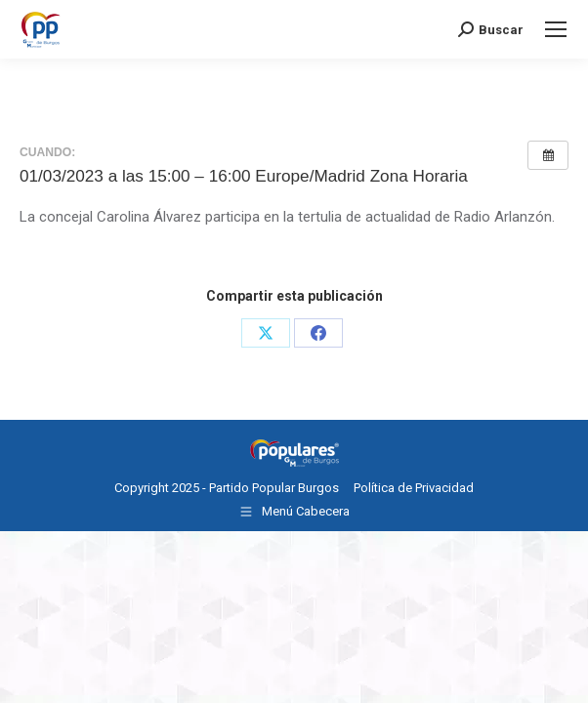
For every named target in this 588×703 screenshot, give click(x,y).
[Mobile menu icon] (556, 29)
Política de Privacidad (414, 488)
